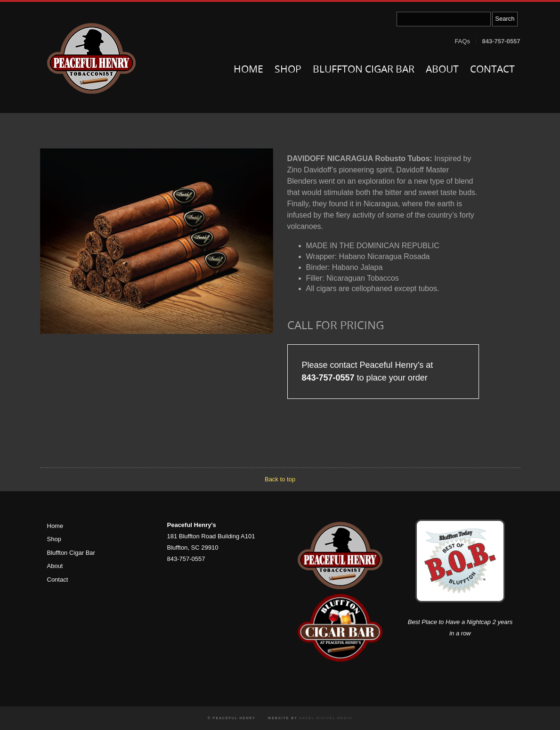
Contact (492, 70)
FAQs (462, 41)
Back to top (280, 479)
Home (248, 70)
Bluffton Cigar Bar (364, 70)
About (442, 70)
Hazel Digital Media (326, 718)
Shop (288, 70)
